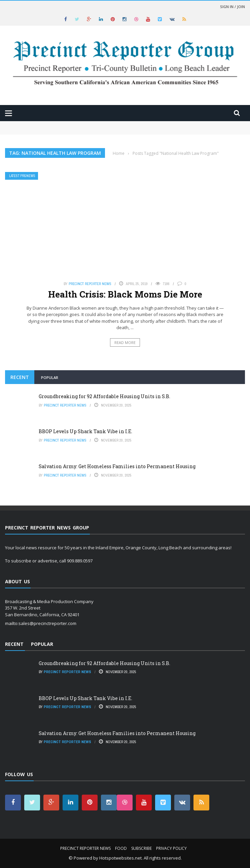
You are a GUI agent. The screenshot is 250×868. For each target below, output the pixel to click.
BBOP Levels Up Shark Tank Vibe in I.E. (85, 431)
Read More (125, 342)
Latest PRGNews (22, 176)
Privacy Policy (171, 848)
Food (121, 848)
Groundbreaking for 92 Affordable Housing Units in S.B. (104, 396)
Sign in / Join (233, 7)
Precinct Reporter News (90, 284)
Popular (50, 377)
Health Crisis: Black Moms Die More (125, 294)
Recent (20, 377)
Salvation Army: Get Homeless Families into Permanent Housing (117, 466)
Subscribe (141, 848)
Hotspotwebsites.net (120, 858)
